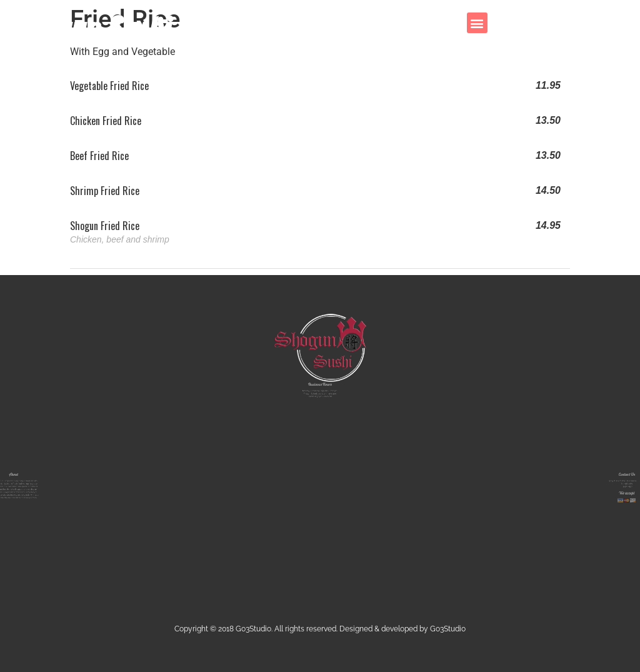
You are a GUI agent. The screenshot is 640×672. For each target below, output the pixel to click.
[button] (477, 23)
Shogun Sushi (92, 27)
